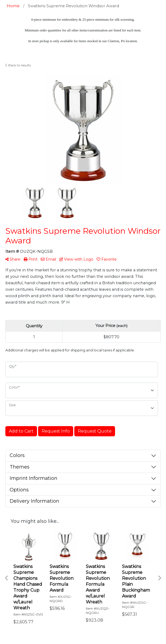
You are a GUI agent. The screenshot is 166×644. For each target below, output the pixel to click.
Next (159, 578)
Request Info (56, 431)
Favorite (107, 259)
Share (13, 259)
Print (31, 259)
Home (13, 6)
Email (48, 259)
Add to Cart (21, 431)
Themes (20, 467)
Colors (17, 455)
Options (19, 490)
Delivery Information (34, 501)
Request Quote (95, 431)
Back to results (18, 65)
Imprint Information (34, 478)
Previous (7, 578)
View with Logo (76, 259)
